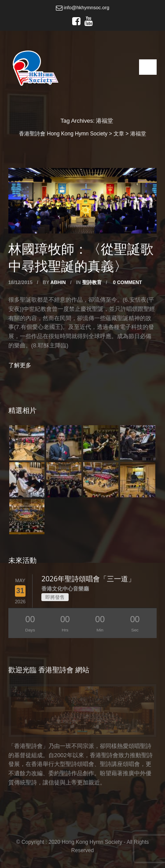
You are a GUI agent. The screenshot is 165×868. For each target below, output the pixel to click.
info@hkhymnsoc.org (83, 7)
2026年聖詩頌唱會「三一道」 (88, 579)
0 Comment (128, 282)
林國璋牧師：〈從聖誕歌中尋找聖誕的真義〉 (81, 257)
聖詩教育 (92, 282)
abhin (58, 282)
